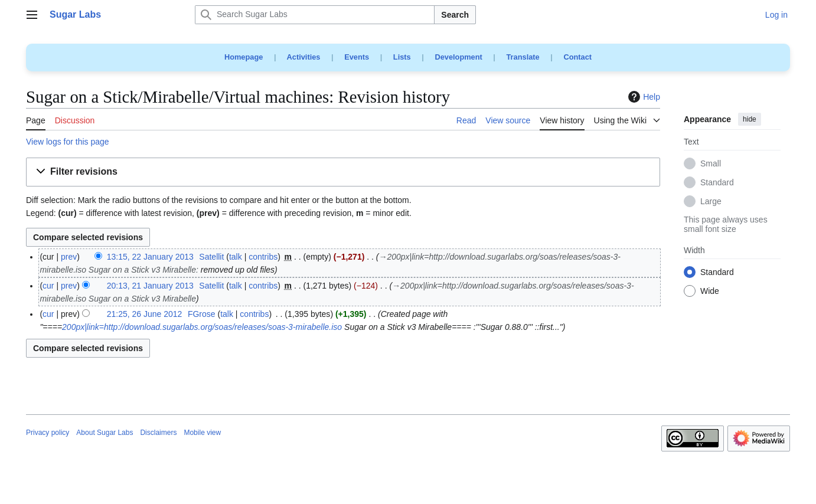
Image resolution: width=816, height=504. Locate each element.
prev (69, 257)
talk (236, 257)
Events (357, 57)
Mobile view (202, 433)
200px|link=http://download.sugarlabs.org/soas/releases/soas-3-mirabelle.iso (202, 327)
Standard (717, 183)
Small (711, 164)
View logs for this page (68, 142)
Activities (304, 57)
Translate (523, 57)
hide (750, 119)
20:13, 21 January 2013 (150, 286)
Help (643, 97)
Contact (577, 57)
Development (458, 57)
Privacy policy (48, 433)
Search (455, 15)
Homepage (244, 57)
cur (48, 286)
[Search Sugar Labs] (315, 15)
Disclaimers (158, 433)
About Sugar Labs (105, 433)
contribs (263, 257)
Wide (710, 292)
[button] (343, 172)
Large (711, 202)
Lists (402, 57)
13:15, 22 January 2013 (150, 257)
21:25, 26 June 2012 (145, 314)
